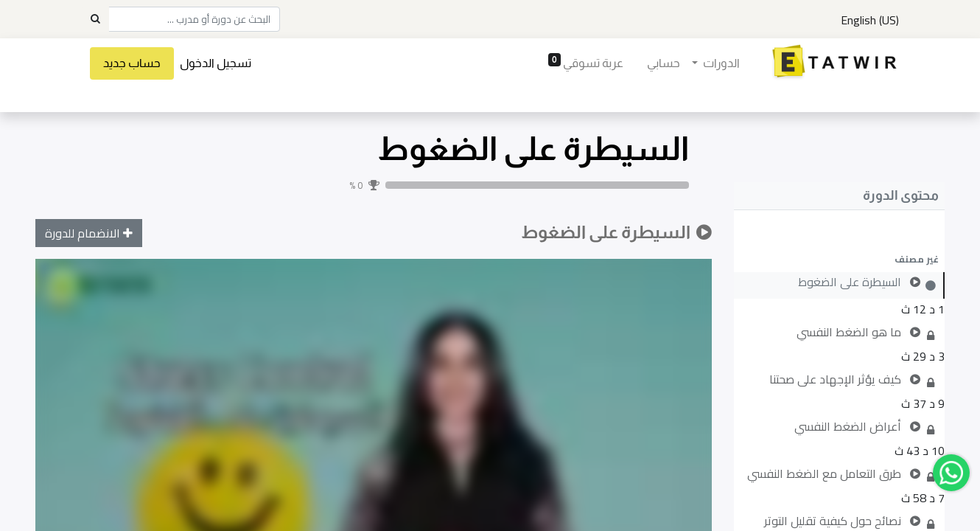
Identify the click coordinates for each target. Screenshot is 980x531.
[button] (839, 259)
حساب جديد (135, 63)
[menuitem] (660, 63)
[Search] (95, 19)
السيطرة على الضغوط (533, 149)
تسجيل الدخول (218, 63)
